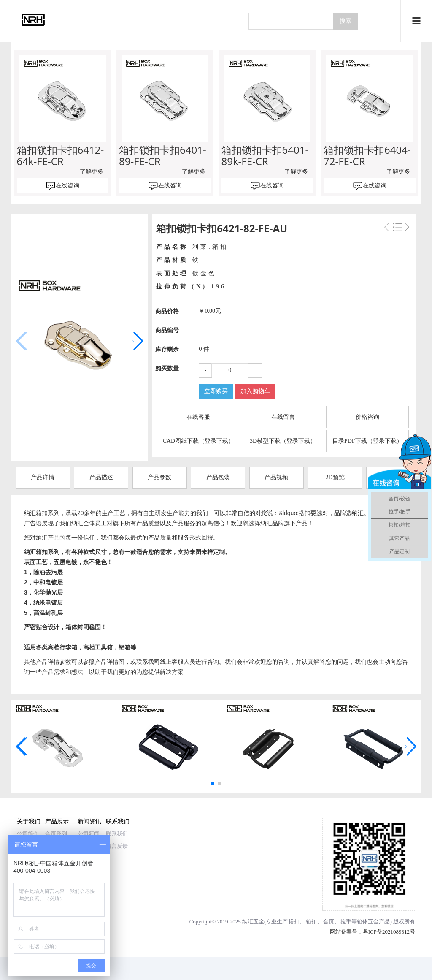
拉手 (346, 922)
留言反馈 (117, 846)
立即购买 (216, 391)
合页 (329, 922)
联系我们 (118, 821)
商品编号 (167, 330)
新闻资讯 (89, 821)
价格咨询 (367, 417)
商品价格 (167, 311)
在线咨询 (67, 186)
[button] (138, 341)
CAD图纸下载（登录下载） (199, 441)
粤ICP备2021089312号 (389, 932)
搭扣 (294, 922)
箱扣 (311, 922)
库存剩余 (167, 349)
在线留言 (283, 417)
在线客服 (198, 417)
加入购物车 (255, 391)
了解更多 (92, 172)
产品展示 (57, 821)
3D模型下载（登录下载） (283, 441)
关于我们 (29, 821)
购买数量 (167, 368)
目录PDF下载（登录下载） (367, 441)
